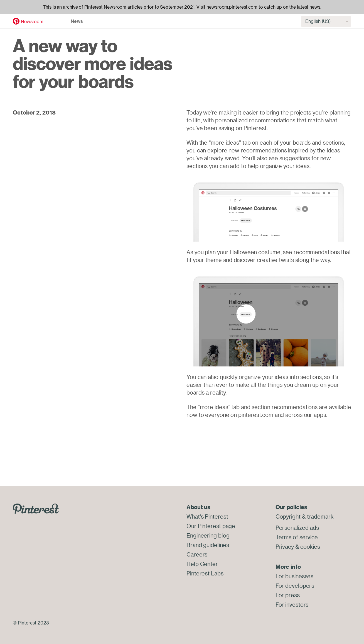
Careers (197, 554)
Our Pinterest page (211, 526)
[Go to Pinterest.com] (36, 509)
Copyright (288, 517)
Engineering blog (208, 535)
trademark (320, 517)
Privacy (285, 547)
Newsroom (32, 21)
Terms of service (297, 537)
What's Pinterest (207, 517)
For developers (295, 586)
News (77, 21)
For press (288, 595)
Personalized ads (297, 528)
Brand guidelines (208, 545)
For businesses (295, 576)
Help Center (202, 564)
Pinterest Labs (205, 573)
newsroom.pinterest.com (232, 7)
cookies (310, 547)
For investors (292, 605)
